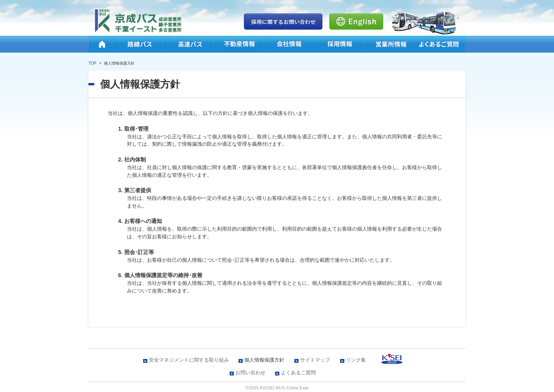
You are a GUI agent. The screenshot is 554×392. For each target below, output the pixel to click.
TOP (92, 63)
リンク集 (356, 360)
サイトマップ (315, 360)
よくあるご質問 (298, 373)
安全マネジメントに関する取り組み (189, 360)
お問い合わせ (250, 373)
